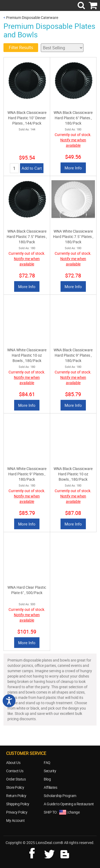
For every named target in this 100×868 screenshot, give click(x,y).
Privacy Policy (17, 812)
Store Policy (15, 787)
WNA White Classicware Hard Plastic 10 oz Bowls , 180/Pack (27, 355)
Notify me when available (73, 143)
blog (65, 853)
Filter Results (21, 47)
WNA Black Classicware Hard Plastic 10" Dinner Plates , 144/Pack (27, 118)
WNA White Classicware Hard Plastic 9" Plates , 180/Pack (27, 474)
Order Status (16, 779)
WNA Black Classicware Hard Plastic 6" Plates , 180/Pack (73, 118)
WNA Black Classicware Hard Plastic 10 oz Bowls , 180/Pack (73, 474)
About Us (13, 763)
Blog (47, 779)
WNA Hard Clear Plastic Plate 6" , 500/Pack (27, 590)
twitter (50, 853)
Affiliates (50, 787)
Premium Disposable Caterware (32, 17)
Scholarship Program (60, 796)
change (74, 812)
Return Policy (16, 796)
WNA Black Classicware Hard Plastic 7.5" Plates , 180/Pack (27, 236)
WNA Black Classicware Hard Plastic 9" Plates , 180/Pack (73, 355)
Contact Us (15, 771)
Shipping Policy (18, 804)
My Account (15, 820)
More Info (73, 168)
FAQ (47, 763)
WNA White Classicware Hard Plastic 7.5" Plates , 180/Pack (73, 236)
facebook (36, 853)
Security (50, 771)
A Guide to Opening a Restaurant (69, 804)
